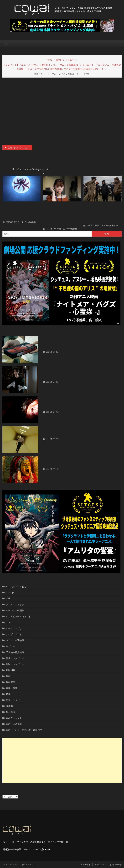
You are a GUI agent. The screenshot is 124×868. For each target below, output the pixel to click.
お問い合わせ (116, 865)
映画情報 (10, 682)
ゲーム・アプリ (14, 628)
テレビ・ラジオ (14, 634)
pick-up (10, 592)
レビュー (10, 646)
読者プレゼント (14, 718)
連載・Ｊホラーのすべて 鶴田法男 (24, 730)
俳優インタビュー (15, 658)
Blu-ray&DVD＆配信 (16, 587)
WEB (8, 598)
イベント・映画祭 (15, 610)
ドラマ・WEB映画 (15, 640)
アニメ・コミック (15, 604)
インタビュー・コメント (18, 616)
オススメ (10, 622)
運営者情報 (86, 865)
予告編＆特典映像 (15, 652)
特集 (8, 694)
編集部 (9, 706)
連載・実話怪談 (14, 724)
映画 (8, 676)
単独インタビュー (15, 664)
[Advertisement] (62, 760)
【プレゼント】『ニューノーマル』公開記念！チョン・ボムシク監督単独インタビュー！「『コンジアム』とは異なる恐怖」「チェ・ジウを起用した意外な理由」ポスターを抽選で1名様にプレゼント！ (19, 148)
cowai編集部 (30, 222)
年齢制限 (10, 670)
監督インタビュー (15, 700)
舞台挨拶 (10, 712)
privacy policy (100, 865)
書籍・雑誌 (12, 688)
